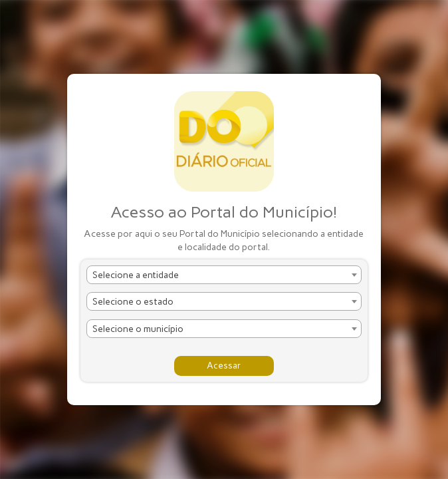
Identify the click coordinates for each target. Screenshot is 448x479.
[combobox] (224, 275)
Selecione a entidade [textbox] (136, 275)
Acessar (224, 366)
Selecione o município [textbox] (138, 329)
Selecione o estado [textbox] (133, 302)
